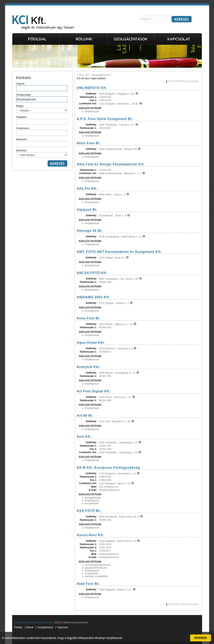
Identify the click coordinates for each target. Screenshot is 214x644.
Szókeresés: (42, 131)
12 (192, 81)
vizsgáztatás (92, 573)
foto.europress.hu (108, 487)
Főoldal (18, 627)
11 (189, 81)
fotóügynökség (93, 498)
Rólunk (30, 627)
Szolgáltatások (45, 627)
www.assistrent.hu (109, 554)
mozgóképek (92, 503)
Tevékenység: (42, 98)
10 (186, 81)
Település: (42, 120)
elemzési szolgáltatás (96, 576)
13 (196, 81)
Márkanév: (42, 142)
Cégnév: (42, 87)
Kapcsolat (63, 627)
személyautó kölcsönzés (98, 565)
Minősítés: (42, 153)
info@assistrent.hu (109, 557)
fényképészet (92, 111)
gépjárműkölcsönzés (96, 568)
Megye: (42, 109)
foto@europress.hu (109, 490)
